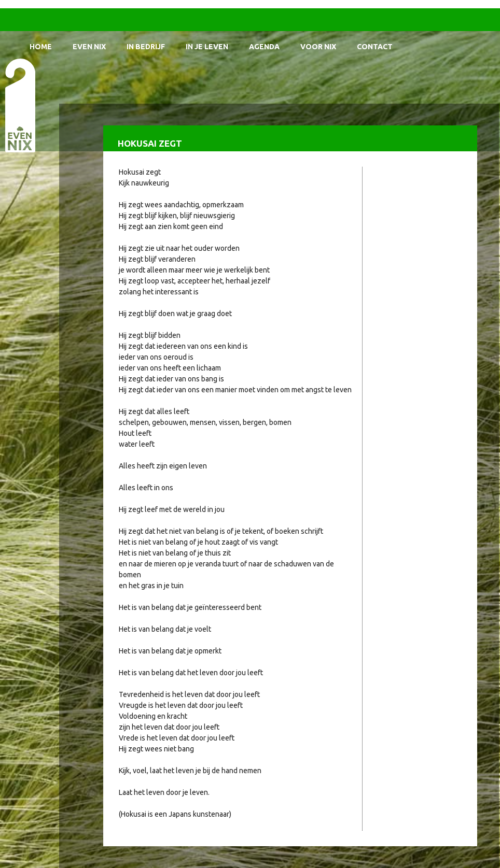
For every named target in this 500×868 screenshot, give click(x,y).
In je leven (207, 47)
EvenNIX (19, 105)
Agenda (264, 47)
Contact (375, 47)
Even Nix (89, 47)
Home (41, 47)
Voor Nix (318, 47)
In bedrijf (146, 47)
